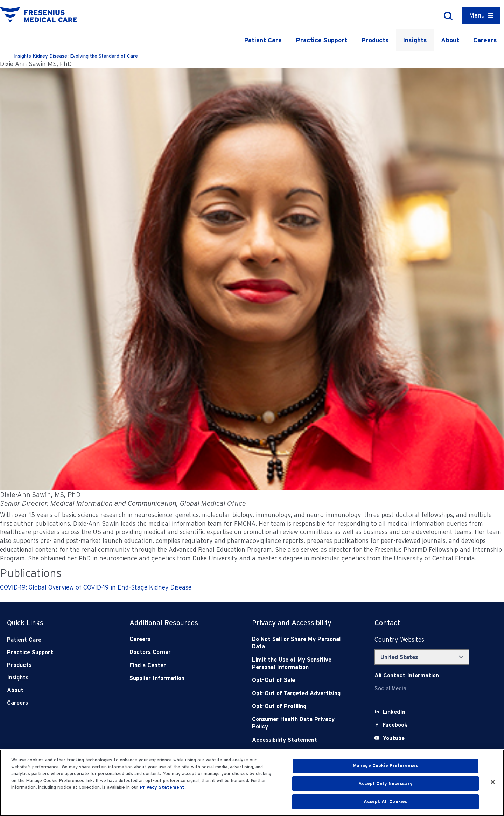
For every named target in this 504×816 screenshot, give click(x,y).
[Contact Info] (407, 675)
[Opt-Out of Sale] (301, 680)
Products (375, 40)
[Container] (481, 15)
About (450, 40)
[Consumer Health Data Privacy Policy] (301, 723)
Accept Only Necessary (386, 784)
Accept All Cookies (386, 801)
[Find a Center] (178, 665)
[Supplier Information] (178, 678)
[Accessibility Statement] (301, 740)
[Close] (493, 782)
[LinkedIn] (394, 712)
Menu (477, 15)
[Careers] (178, 639)
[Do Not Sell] (301, 643)
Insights (415, 40)
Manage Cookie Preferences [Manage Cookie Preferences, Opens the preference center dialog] (386, 765)
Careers (485, 40)
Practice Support (321, 40)
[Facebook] (395, 725)
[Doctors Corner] (178, 652)
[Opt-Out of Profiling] (301, 706)
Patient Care (263, 40)
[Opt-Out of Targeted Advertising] (301, 693)
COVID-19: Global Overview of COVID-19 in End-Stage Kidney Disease (96, 587)
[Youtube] (394, 738)
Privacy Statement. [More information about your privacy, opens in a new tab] (163, 787)
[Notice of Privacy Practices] (301, 664)
